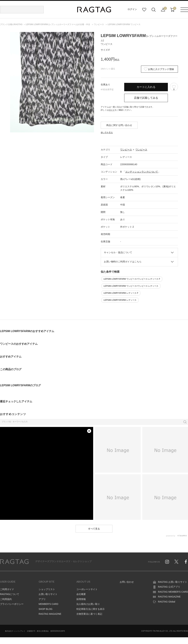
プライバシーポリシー (12, 604)
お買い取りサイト (48, 594)
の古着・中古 (58, 24)
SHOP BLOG (45, 609)
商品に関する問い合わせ (119, 125)
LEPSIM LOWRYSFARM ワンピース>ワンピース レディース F (132, 279)
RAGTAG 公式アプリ (169, 587)
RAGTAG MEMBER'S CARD (173, 592)
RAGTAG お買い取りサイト (173, 582)
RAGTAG (14, 562)
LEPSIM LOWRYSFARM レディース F (121, 293)
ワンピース (126, 150)
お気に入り (144, 10)
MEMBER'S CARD (48, 604)
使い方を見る (107, 133)
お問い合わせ (127, 582)
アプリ (42, 599)
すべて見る (94, 529)
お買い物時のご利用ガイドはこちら (123, 262)
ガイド (112, 110)
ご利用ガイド (7, 589)
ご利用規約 (6, 599)
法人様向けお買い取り (88, 604)
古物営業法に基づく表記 (89, 614)
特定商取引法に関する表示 (90, 609)
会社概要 (81, 594)
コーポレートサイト (87, 589)
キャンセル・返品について (118, 252)
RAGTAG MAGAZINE (50, 614)
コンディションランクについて (142, 172)
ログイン (132, 9)
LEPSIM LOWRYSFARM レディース (120, 300)
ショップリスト (47, 589)
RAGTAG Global (167, 602)
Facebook (186, 562)
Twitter (176, 562)
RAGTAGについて (10, 594)
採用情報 (81, 599)
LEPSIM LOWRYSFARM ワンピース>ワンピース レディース (131, 286)
